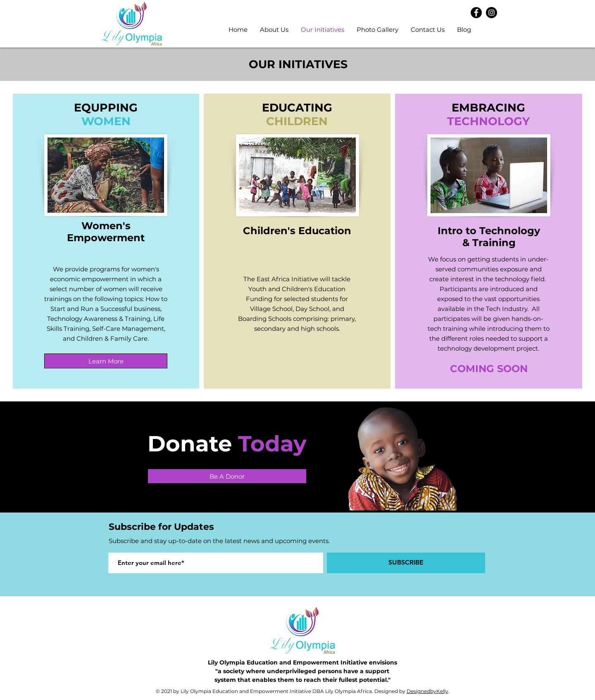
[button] (274, 30)
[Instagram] (491, 13)
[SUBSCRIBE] (406, 563)
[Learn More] (106, 361)
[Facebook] (476, 13)
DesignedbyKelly (427, 691)
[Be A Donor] (227, 476)
